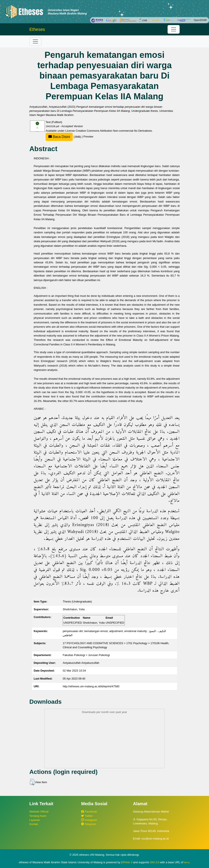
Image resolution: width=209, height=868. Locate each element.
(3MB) (64, 137)
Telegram (89, 824)
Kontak (34, 824)
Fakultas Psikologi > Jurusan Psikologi (86, 655)
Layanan (35, 820)
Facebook (89, 812)
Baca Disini (59, 137)
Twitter (87, 816)
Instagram (89, 820)
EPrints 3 (127, 862)
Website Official (39, 812)
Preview (88, 137)
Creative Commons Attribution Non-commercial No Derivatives (114, 131)
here (187, 862)
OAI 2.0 (154, 862)
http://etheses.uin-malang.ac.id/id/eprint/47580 (91, 686)
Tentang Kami (38, 816)
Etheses (37, 29)
